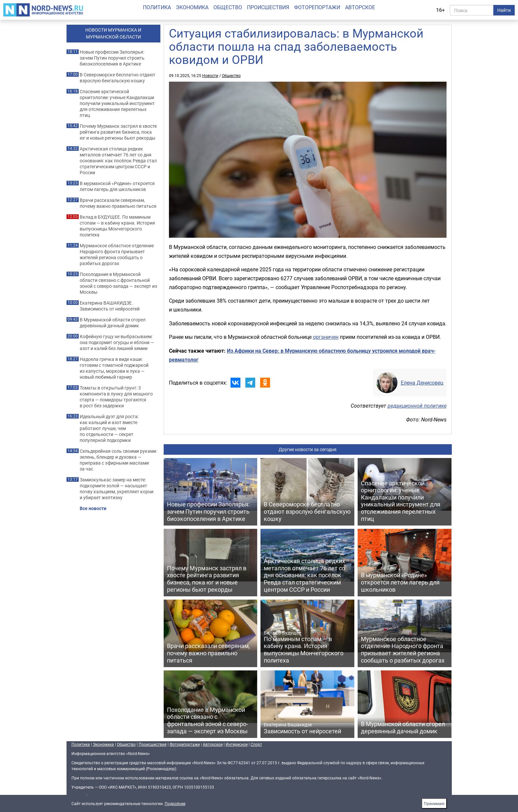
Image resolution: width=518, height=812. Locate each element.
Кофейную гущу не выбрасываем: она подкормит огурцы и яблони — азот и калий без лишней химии (117, 342)
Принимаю (434, 803)
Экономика (192, 7)
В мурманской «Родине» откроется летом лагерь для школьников (117, 186)
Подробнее (175, 803)
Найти (504, 10)
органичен (326, 337)
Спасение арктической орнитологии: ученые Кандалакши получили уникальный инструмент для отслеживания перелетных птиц (117, 103)
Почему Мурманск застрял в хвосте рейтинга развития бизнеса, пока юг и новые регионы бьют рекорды (118, 132)
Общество (228, 7)
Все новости (93, 508)
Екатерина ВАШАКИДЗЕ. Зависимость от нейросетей (110, 306)
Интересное (237, 744)
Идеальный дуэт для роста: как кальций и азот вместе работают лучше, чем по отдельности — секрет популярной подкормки (109, 428)
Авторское (360, 7)
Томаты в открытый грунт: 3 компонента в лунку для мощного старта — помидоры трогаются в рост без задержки (116, 397)
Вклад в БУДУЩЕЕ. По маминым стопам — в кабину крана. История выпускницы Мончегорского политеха (117, 226)
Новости (210, 75)
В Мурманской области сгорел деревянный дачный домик (113, 323)
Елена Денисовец (422, 383)
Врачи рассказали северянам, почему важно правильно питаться (118, 203)
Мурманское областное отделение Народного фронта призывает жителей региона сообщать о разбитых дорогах (117, 255)
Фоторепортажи (317, 7)
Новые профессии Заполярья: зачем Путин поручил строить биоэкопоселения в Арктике (112, 58)
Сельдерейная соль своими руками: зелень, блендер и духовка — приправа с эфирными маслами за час (118, 460)
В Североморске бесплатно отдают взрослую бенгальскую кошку (118, 78)
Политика (157, 7)
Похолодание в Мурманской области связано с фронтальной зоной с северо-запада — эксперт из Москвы (118, 283)
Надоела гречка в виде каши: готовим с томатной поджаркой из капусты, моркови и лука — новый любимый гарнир (114, 368)
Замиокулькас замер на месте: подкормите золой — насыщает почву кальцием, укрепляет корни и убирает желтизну (117, 489)
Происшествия (268, 7)
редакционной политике (417, 406)
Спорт (256, 744)
